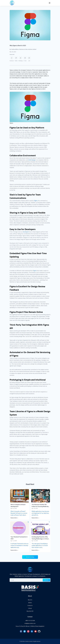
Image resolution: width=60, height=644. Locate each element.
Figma (36, 201)
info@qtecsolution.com (30, 623)
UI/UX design (32, 160)
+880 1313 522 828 (30, 620)
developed (26, 232)
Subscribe (46, 580)
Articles (30, 603)
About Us (30, 600)
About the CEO (30, 611)
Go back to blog (30, 557)
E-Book (30, 608)
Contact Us (30, 605)
